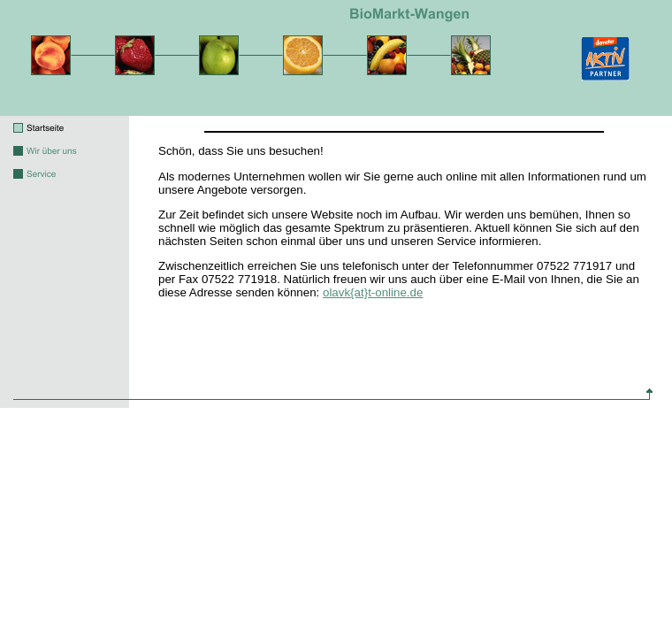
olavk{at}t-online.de (373, 292)
